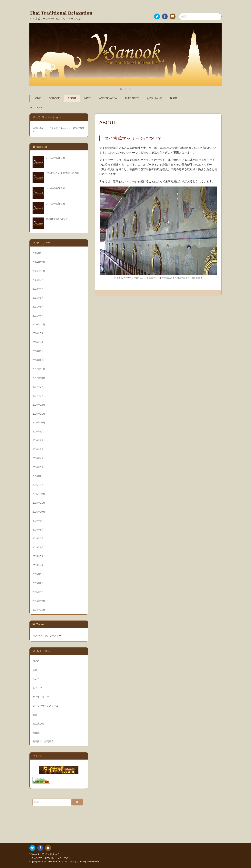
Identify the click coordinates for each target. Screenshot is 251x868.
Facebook (164, 17)
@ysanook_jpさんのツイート (48, 636)
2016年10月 (39, 423)
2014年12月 (39, 601)
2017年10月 (39, 378)
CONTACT (79, 128)
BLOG (174, 98)
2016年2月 (38, 476)
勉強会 (36, 715)
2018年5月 (38, 351)
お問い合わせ (172, 17)
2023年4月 (38, 289)
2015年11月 (39, 503)
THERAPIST (132, 98)
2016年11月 (39, 414)
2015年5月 (38, 556)
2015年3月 (38, 574)
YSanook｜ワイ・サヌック (45, 854)
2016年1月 (38, 485)
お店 (35, 670)
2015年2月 (38, 583)
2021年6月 (38, 298)
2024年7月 (38, 280)
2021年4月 (38, 316)
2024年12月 (39, 262)
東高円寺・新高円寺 (43, 742)
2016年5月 (38, 449)
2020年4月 (38, 342)
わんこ (36, 679)
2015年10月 (39, 512)
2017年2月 (38, 387)
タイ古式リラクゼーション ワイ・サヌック (51, 858)
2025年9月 (38, 253)
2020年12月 (39, 325)
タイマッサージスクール (45, 706)
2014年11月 (39, 610)
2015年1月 (38, 592)
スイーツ (37, 688)
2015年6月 (38, 548)
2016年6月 (38, 440)
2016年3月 (38, 467)
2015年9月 (38, 521)
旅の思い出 (38, 724)
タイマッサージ (41, 697)
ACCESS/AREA (108, 98)
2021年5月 (38, 307)
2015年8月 (38, 530)
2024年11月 (39, 271)
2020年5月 (38, 333)
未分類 (36, 733)
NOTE (88, 98)
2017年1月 (38, 396)
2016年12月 (39, 405)
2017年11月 (39, 369)
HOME (37, 98)
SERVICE (54, 98)
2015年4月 (38, 565)
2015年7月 (38, 539)
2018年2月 (38, 360)
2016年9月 (38, 432)
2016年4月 (38, 458)
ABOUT (72, 98)
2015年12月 (39, 494)
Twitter (157, 17)
